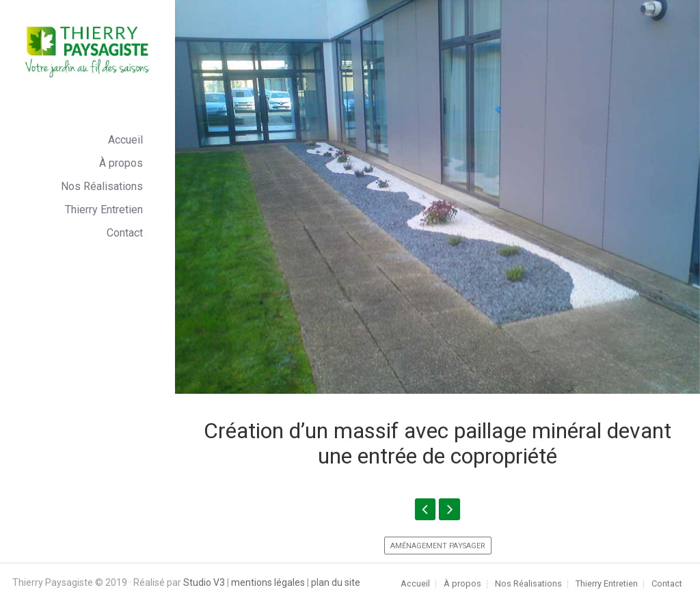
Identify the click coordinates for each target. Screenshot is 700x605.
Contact (125, 233)
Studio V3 (204, 582)
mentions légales (268, 582)
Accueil (125, 140)
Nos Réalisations (102, 186)
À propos (121, 163)
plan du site (336, 582)
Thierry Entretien (104, 210)
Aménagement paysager (438, 546)
